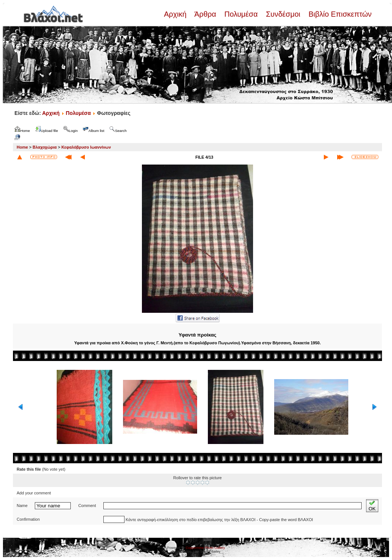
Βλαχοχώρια (45, 147)
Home (22, 147)
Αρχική (176, 14)
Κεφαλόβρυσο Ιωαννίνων (86, 147)
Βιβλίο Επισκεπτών (339, 14)
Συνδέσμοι (283, 14)
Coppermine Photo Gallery (205, 548)
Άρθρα (205, 14)
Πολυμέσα (241, 14)
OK (372, 506)
